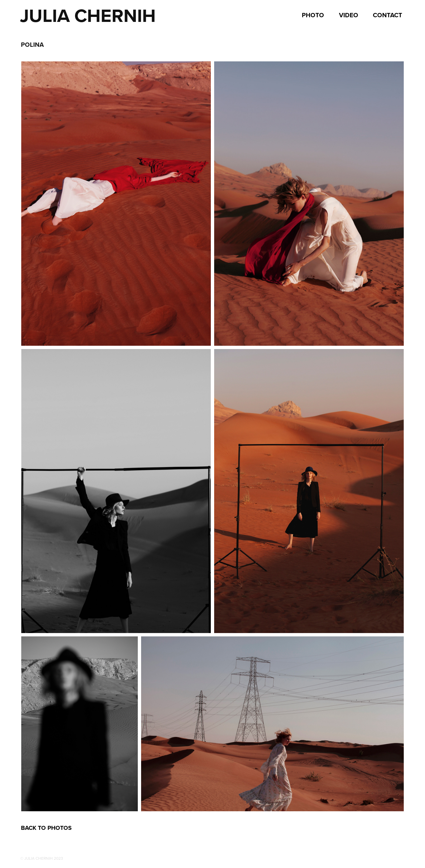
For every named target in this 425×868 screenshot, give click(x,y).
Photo (313, 15)
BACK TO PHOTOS (46, 828)
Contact (387, 15)
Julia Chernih (88, 15)
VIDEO (349, 15)
